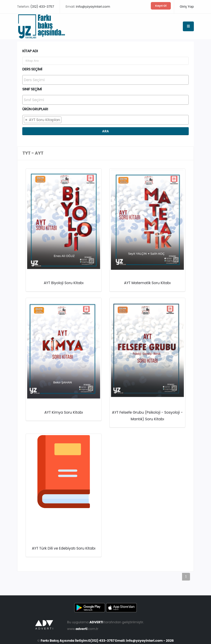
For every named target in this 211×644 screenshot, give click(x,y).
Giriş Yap (187, 7)
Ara (106, 131)
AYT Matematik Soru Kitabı (147, 283)
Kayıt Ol (161, 6)
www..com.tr (83, 629)
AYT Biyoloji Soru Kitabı (64, 283)
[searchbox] (106, 80)
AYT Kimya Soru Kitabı (64, 412)
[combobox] (105, 80)
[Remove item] (26, 120)
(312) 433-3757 (42, 7)
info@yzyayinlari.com (93, 7)
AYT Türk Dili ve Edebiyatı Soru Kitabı (64, 548)
